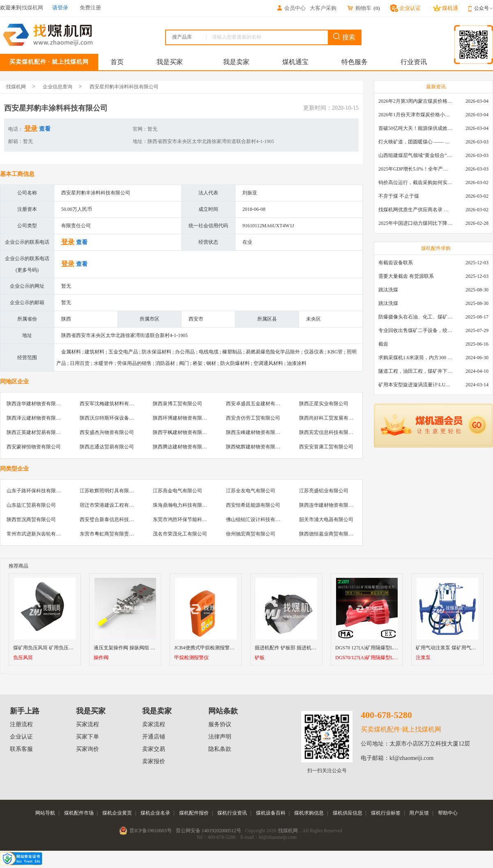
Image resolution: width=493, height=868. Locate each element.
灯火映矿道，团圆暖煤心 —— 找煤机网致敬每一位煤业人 (415, 142)
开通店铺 (154, 737)
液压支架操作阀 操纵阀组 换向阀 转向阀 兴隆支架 (148, 648)
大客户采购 (323, 8)
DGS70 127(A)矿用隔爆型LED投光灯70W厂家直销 (389, 648)
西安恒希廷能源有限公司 (253, 505)
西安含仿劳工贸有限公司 (253, 418)
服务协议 (220, 724)
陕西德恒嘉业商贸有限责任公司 (334, 534)
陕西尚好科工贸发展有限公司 (331, 418)
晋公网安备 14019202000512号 (208, 831)
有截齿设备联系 (396, 263)
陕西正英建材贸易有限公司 (36, 432)
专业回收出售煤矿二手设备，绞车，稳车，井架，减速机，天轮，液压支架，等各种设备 (415, 330)
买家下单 (88, 737)
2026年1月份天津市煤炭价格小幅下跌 (415, 115)
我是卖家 (236, 62)
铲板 (260, 658)
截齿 (383, 344)
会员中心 (291, 8)
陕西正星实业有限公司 (324, 404)
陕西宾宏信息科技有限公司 (329, 432)
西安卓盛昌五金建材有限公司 (258, 404)
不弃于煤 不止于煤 (399, 196)
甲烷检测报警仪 (191, 658)
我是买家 (170, 62)
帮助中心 (448, 813)
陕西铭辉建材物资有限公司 (256, 447)
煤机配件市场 (79, 813)
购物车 (359, 8)
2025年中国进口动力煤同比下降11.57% (415, 223)
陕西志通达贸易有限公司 (107, 447)
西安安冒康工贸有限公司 (326, 447)
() (377, 8)
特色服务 (355, 62)
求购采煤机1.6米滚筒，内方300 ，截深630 (415, 358)
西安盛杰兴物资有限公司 (107, 432)
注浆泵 (423, 658)
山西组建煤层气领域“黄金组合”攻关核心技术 (415, 155)
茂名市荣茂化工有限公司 (180, 534)
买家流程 (88, 724)
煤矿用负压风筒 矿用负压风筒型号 (51, 648)
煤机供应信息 (348, 813)
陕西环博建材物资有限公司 (182, 418)
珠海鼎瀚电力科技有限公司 (182, 505)
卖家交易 (154, 749)
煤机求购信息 (309, 813)
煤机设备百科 (271, 813)
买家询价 (88, 749)
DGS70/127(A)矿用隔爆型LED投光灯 (367, 658)
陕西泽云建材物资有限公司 (36, 418)
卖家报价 (154, 761)
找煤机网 (16, 87)
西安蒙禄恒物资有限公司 (34, 447)
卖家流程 (154, 724)
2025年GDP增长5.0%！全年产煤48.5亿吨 (415, 169)
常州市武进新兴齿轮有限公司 (39, 534)
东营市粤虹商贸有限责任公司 (112, 534)
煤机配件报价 (194, 813)
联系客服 (21, 749)
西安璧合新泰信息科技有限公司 (114, 519)
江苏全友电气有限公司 (251, 491)
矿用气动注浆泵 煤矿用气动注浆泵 (453, 648)
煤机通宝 (295, 62)
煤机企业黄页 (117, 813)
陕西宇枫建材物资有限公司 (182, 432)
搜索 (344, 37)
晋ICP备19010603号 (151, 831)
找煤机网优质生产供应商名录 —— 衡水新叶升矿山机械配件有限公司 (415, 210)
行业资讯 (414, 62)
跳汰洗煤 (388, 290)
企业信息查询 (58, 87)
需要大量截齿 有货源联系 (406, 276)
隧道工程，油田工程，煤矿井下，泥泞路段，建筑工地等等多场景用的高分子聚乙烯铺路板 (415, 371)
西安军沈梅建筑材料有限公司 (112, 404)
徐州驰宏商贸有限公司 (251, 534)
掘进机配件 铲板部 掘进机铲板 (288, 648)
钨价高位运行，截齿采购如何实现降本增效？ (415, 182)
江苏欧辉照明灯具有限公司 (109, 491)
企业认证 (21, 737)
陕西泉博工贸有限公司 (177, 404)
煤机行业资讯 (232, 813)
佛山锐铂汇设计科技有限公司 (258, 519)
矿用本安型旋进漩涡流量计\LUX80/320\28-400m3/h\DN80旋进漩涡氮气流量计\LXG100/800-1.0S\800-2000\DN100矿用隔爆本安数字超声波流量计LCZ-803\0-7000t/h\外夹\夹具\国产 (415, 385)
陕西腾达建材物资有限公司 (182, 447)
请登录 (60, 8)
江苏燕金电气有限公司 (177, 491)
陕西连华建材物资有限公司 (36, 404)
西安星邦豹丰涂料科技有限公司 (124, 87)
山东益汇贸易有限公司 (31, 505)
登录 (31, 128)
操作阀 (101, 658)
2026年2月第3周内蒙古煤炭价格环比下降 (415, 101)
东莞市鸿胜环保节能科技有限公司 (190, 519)
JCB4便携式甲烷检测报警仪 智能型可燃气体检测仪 (230, 648)
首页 (117, 62)
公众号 (484, 8)
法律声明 (220, 737)
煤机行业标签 (386, 813)
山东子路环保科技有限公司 (36, 491)
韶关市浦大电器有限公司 (326, 519)
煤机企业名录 (155, 813)
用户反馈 (419, 813)
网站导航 (45, 813)
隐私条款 (220, 749)
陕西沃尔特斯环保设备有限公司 (114, 418)
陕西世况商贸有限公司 (31, 519)
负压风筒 (23, 658)
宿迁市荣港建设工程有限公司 (112, 505)
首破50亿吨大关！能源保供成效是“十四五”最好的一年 (415, 128)
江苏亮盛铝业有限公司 (324, 491)
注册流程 (21, 724)
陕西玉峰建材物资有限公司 (256, 432)
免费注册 (90, 8)
